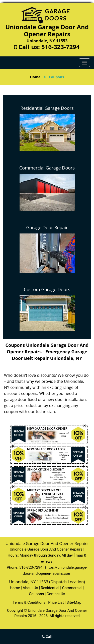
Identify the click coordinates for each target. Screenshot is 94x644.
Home (35, 77)
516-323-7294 (61, 47)
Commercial (72, 588)
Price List (56, 602)
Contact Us (56, 594)
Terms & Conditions (29, 602)
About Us (30, 588)
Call (47, 636)
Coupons (36, 594)
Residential (50, 588)
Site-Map (74, 602)
